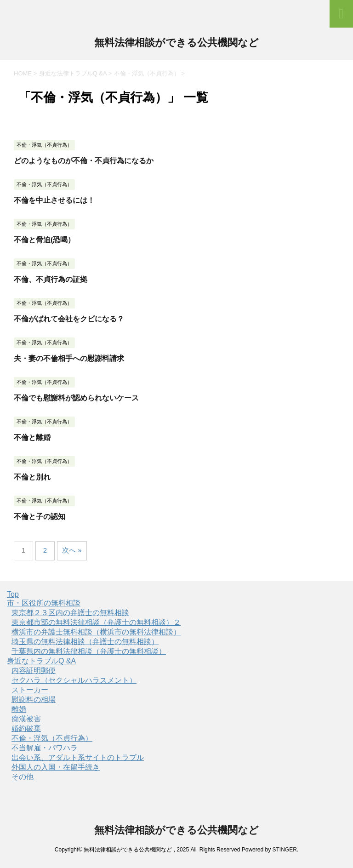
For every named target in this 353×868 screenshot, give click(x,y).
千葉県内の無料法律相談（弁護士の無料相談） (89, 651)
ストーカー (30, 690)
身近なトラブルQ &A (41, 661)
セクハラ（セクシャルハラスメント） (74, 680)
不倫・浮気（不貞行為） (52, 738)
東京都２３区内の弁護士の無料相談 (70, 613)
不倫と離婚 (32, 437)
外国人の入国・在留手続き (56, 767)
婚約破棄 (26, 728)
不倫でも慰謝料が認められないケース (76, 398)
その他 (23, 777)
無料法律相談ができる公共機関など (176, 43)
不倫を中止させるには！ (54, 200)
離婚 (19, 709)
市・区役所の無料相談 (44, 603)
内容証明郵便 (34, 671)
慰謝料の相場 (34, 700)
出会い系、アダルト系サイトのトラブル (78, 757)
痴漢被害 (26, 719)
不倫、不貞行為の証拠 (51, 279)
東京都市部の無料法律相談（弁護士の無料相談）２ (96, 622)
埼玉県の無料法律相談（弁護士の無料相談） (85, 642)
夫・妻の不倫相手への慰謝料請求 (69, 358)
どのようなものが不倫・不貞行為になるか (84, 161)
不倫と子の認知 (40, 517)
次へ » (72, 550)
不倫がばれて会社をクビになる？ (69, 319)
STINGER (284, 850)
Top (13, 594)
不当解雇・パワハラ (45, 748)
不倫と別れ (32, 477)
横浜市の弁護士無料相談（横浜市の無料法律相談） (96, 632)
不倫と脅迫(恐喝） (44, 240)
